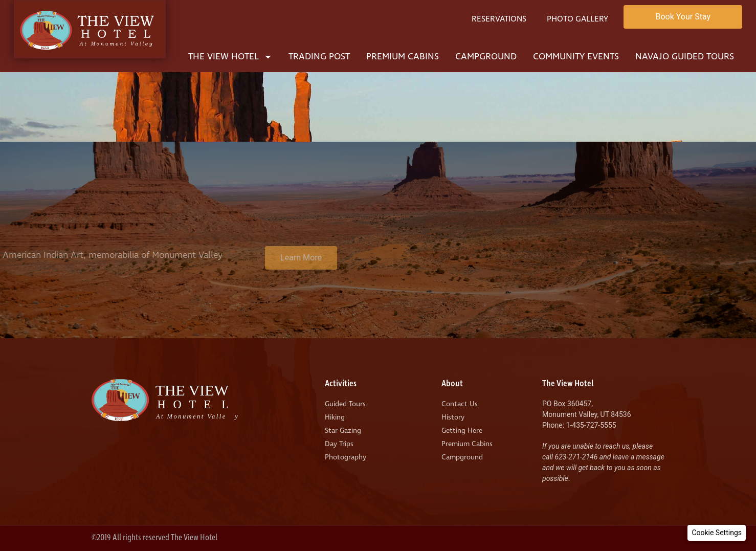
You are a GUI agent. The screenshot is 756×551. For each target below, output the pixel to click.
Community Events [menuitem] (576, 57)
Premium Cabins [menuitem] (403, 57)
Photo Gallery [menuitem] (577, 19)
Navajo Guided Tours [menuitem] (685, 57)
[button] (717, 533)
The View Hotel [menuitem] (230, 57)
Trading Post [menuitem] (319, 57)
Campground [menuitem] (486, 57)
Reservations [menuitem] (499, 19)
